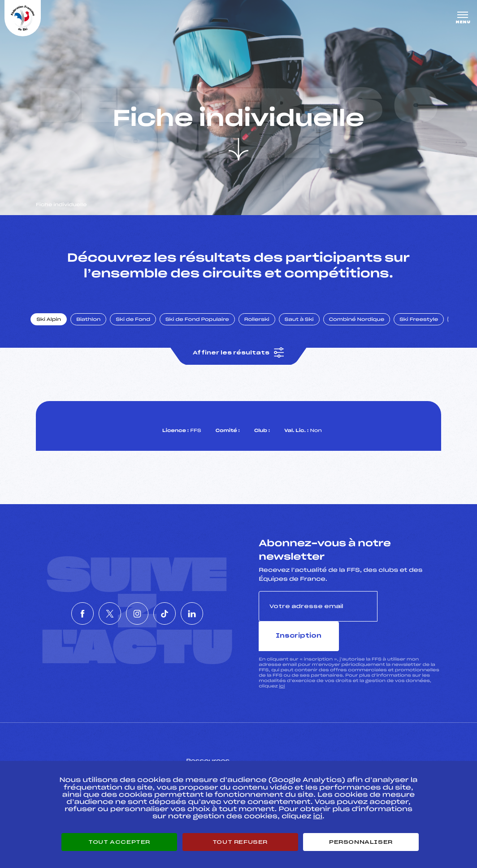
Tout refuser (240, 842)
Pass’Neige (219, 755)
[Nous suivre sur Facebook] (56, 609)
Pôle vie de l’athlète (358, 755)
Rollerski (265, 328)
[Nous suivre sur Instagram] (137, 609)
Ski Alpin (57, 328)
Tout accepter (119, 842)
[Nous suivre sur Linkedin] (219, 609)
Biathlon (96, 328)
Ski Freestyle (427, 328)
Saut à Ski (307, 328)
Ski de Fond (141, 328)
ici (282, 666)
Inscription (409, 615)
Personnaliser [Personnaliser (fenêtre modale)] (361, 842)
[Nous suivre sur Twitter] (96, 609)
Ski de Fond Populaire (205, 328)
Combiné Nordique (364, 328)
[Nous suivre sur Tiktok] (178, 609)
